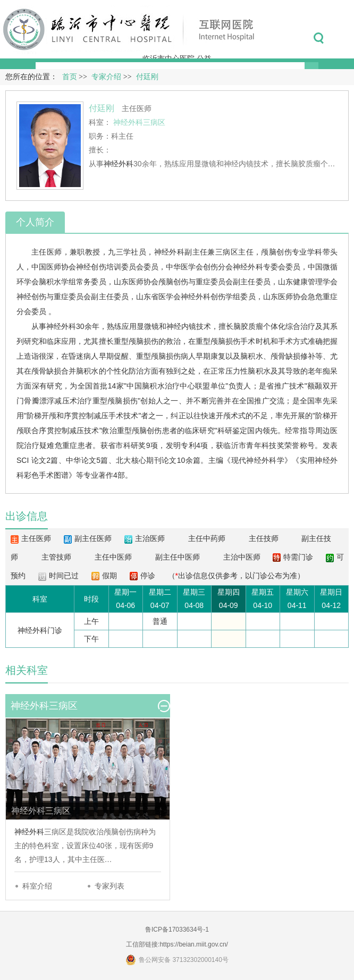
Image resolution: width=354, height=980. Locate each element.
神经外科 (119, 164)
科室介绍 (37, 886)
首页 (70, 77)
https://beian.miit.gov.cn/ (194, 944)
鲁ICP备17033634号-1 (177, 930)
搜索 (319, 38)
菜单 (343, 38)
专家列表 (109, 886)
